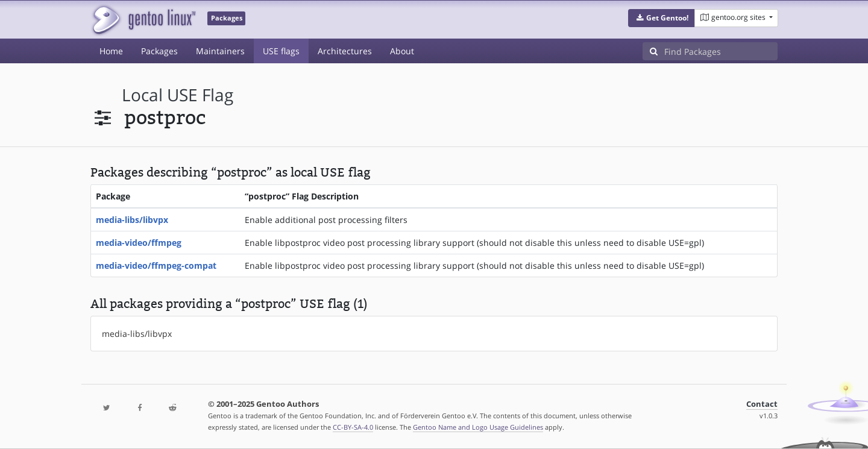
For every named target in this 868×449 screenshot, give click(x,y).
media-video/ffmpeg (139, 243)
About (402, 51)
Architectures (345, 51)
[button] (662, 18)
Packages (159, 51)
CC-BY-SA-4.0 (353, 427)
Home (111, 51)
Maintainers (220, 51)
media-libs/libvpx (132, 220)
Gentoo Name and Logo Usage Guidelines (478, 427)
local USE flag (178, 95)
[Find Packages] (721, 51)
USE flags (281, 51)
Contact (762, 404)
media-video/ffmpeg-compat (156, 265)
